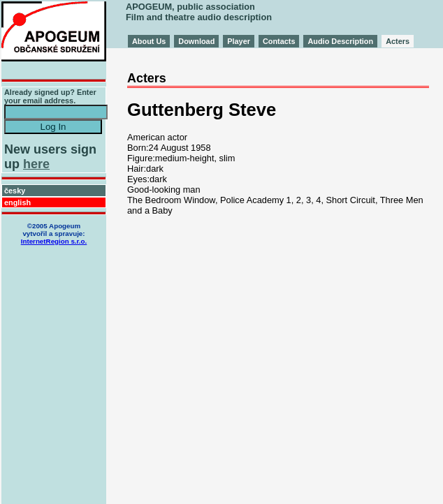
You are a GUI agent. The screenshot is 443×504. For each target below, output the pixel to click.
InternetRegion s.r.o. (54, 241)
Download (196, 41)
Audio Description (340, 41)
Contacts (279, 41)
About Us (149, 41)
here (36, 164)
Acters (398, 41)
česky (15, 191)
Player (239, 41)
